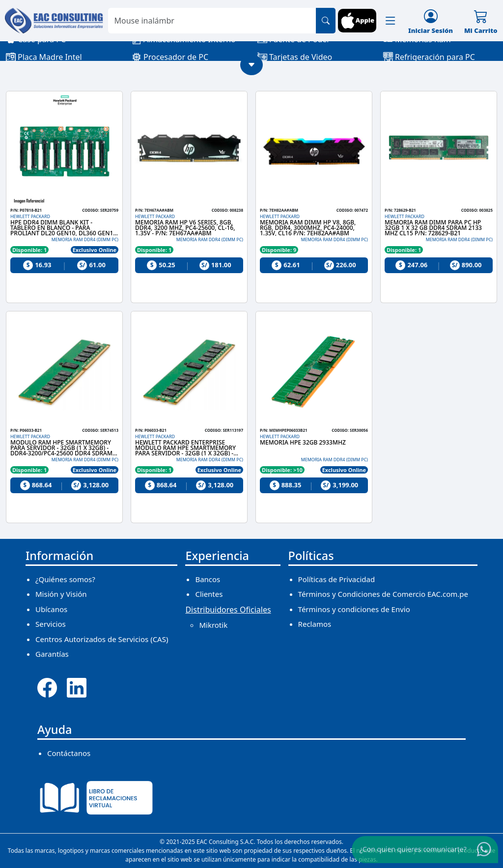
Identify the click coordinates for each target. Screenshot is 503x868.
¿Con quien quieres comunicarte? (413, 849)
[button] (391, 21)
